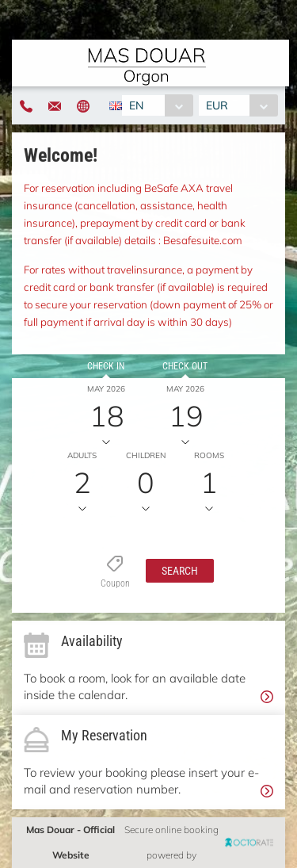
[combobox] (157, 105)
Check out (185, 366)
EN (136, 105)
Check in (106, 366)
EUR (217, 105)
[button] (180, 571)
